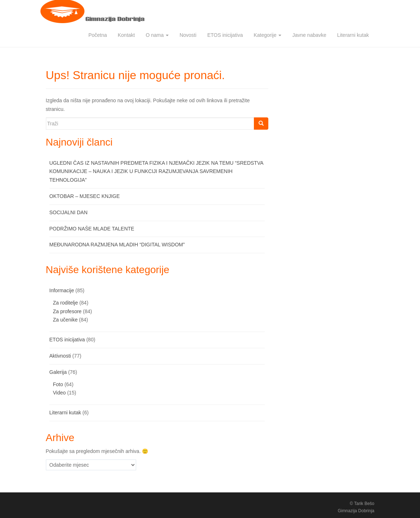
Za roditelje (66, 303)
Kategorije (267, 35)
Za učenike (65, 320)
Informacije (62, 290)
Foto (58, 384)
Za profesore (67, 311)
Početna (98, 35)
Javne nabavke (309, 35)
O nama (157, 35)
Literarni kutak (353, 35)
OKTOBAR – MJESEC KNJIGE (85, 196)
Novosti (188, 35)
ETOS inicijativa (225, 35)
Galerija (58, 372)
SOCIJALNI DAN (69, 212)
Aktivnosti (60, 356)
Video (60, 393)
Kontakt (126, 35)
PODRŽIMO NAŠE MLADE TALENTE (92, 229)
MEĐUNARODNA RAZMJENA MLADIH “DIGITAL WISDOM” (117, 245)
